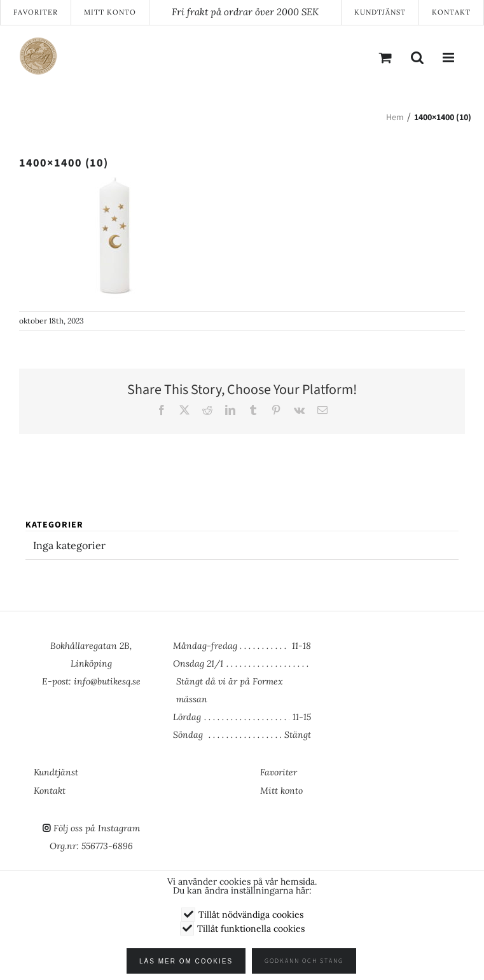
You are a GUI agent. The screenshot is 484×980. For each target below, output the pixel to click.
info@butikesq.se (107, 681)
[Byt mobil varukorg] (385, 57)
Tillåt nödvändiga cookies (251, 915)
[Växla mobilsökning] (417, 57)
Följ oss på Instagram (97, 828)
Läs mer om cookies (190, 961)
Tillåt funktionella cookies (251, 929)
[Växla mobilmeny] (449, 57)
